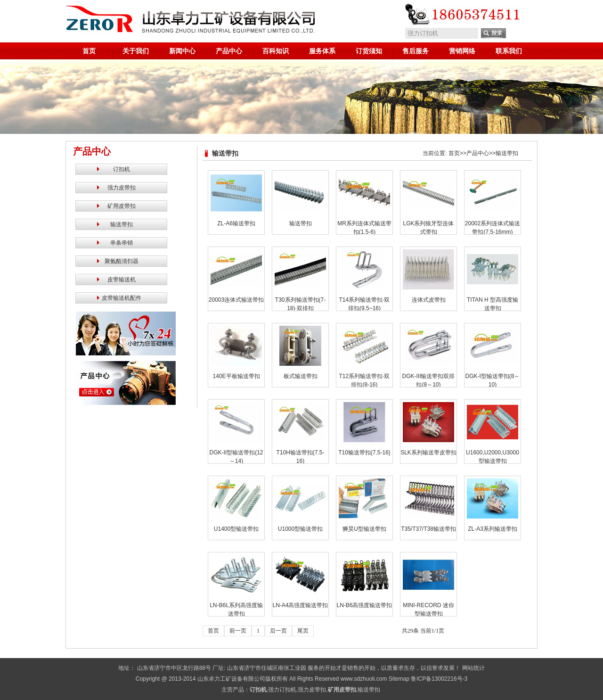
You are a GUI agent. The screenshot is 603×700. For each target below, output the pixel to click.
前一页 (238, 631)
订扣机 (122, 169)
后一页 (278, 631)
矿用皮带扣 (122, 206)
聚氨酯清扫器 (122, 261)
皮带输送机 (122, 280)
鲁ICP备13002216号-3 (439, 679)
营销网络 (462, 51)
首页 (89, 51)
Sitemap (399, 679)
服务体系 (322, 51)
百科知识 (276, 51)
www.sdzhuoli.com (364, 679)
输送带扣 (122, 224)
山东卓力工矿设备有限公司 (231, 679)
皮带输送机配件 (122, 298)
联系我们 (509, 51)
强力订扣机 (282, 690)
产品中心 (229, 51)
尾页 (303, 631)
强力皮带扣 (122, 188)
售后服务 (416, 51)
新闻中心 (182, 51)
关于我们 (136, 51)
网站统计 (473, 668)
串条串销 (122, 243)
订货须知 (369, 51)
